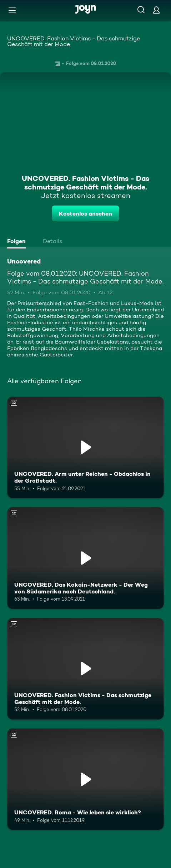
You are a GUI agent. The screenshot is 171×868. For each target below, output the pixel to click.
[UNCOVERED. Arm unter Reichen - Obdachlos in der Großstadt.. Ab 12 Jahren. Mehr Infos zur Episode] (85, 447)
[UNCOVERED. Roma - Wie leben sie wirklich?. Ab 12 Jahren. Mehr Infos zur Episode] (85, 779)
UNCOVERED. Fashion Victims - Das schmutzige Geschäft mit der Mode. (74, 41)
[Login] (156, 10)
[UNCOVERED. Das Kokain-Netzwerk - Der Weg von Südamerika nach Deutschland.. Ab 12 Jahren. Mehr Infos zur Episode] (85, 558)
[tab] (18, 242)
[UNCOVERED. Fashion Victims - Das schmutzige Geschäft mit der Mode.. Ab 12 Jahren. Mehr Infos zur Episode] (85, 669)
